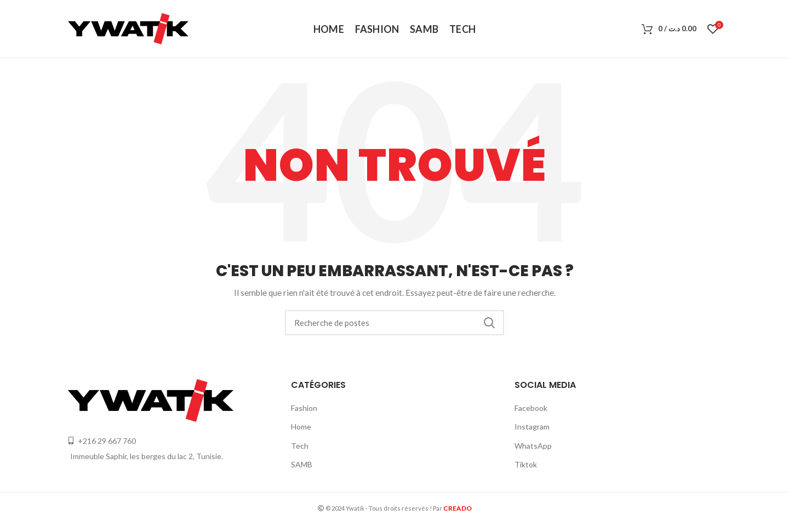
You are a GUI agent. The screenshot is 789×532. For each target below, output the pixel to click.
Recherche (489, 323)
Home (301, 427)
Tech (300, 446)
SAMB (302, 464)
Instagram (532, 427)
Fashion (304, 408)
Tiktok (526, 464)
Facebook (531, 408)
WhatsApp (533, 446)
